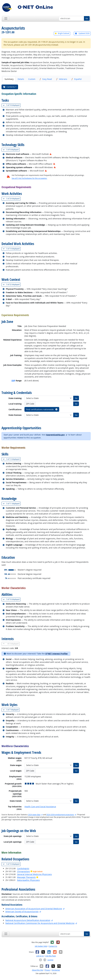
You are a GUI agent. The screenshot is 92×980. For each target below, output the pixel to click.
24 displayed (12, 199)
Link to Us (40, 956)
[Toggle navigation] (6, 18)
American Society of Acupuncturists (22, 911)
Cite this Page (51, 956)
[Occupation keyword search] (72, 18)
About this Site (38, 970)
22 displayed (12, 284)
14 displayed (12, 249)
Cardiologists (23, 868)
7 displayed (11, 710)
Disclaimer (56, 970)
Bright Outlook (62, 33)
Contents (9, 87)
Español (76, 79)
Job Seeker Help (41, 946)
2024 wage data (34, 815)
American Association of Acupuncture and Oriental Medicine (34, 909)
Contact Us (53, 946)
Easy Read (46, 79)
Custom (32, 79)
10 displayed (12, 864)
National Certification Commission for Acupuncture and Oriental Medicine (40, 923)
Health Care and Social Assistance (40, 807)
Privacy (47, 970)
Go (87, 18)
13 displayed (12, 459)
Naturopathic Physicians (28, 880)
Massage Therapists (26, 877)
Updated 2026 (82, 33)
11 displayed (12, 504)
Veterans (62, 79)
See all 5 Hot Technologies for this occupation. (29, 178)
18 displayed (12, 105)
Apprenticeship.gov (55, 435)
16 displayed (12, 599)
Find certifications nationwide (42, 409)
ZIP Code (30, 404)
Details (21, 79)
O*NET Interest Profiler (56, 654)
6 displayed (11, 150)
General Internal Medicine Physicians (34, 874)
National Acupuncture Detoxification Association (28, 920)
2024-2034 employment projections (60, 815)
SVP (13, 381)
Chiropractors (23, 871)
